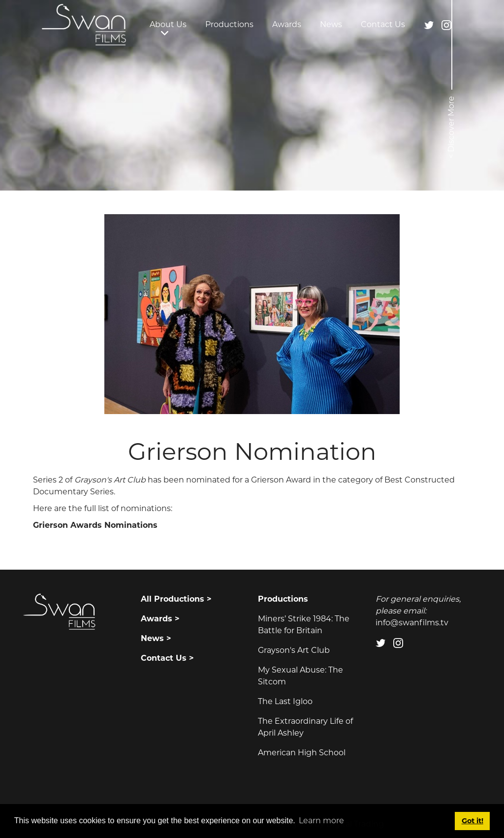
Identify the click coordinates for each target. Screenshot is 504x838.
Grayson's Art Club (294, 650)
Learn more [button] (321, 821)
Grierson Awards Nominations (95, 525)
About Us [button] (168, 24)
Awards (287, 24)
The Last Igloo (285, 701)
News (331, 24)
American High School (302, 753)
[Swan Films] (84, 25)
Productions (229, 24)
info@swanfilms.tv (412, 623)
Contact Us (383, 24)
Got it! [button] (472, 821)
